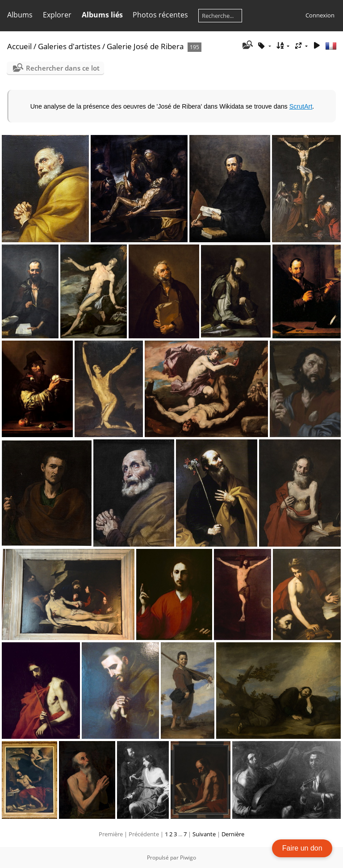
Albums (20, 15)
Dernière (233, 834)
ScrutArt (301, 106)
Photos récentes (160, 15)
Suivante (204, 834)
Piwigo (188, 857)
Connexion (320, 15)
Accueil (19, 46)
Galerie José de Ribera (145, 46)
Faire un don (302, 848)
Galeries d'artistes (69, 46)
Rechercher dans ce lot (63, 68)
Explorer (57, 15)
